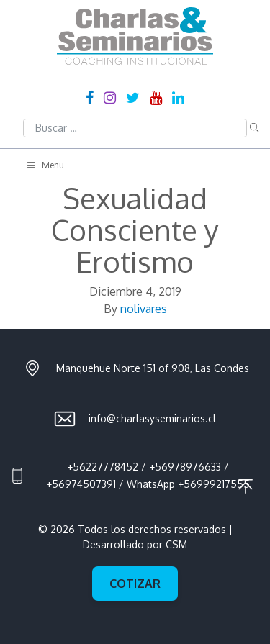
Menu (45, 165)
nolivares (144, 309)
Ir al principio (246, 486)
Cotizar (135, 584)
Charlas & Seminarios (135, 36)
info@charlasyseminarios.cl (152, 418)
